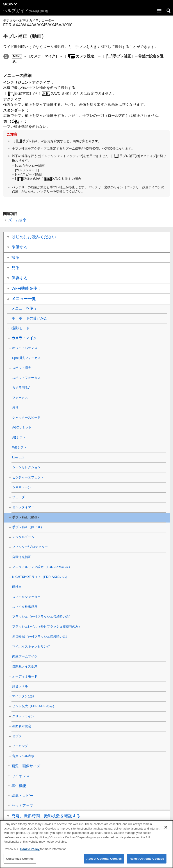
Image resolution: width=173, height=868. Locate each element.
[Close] (166, 830)
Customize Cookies (20, 862)
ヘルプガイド (25, 11)
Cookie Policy (30, 852)
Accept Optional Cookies (104, 862)
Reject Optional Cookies (147, 862)
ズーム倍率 (17, 220)
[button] (169, 11)
